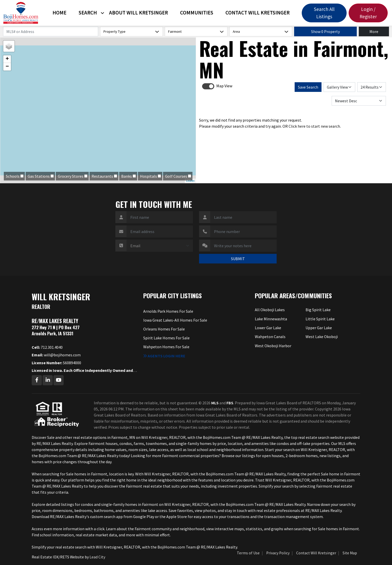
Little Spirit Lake (320, 319)
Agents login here (164, 356)
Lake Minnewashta (271, 319)
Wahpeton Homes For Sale (166, 347)
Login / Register (368, 13)
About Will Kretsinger (138, 13)
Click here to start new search (314, 126)
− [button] (7, 67)
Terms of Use (248, 553)
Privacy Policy (278, 553)
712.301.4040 (47, 347)
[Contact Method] (160, 246)
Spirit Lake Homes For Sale (166, 338)
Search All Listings (324, 13)
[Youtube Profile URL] (59, 380)
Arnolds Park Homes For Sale (168, 311)
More (374, 31)
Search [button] (88, 13)
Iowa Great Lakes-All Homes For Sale (175, 320)
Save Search (308, 87)
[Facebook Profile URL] (37, 380)
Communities (197, 13)
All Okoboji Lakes (270, 310)
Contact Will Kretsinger (257, 13)
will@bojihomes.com (56, 355)
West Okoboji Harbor (273, 346)
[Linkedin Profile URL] (48, 380)
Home (59, 13)
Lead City (97, 557)
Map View (224, 86)
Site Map (350, 553)
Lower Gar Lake (268, 328)
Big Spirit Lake (318, 310)
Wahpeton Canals (270, 337)
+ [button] (7, 59)
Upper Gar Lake (319, 328)
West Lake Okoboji (322, 337)
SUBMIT (238, 259)
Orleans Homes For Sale (164, 329)
